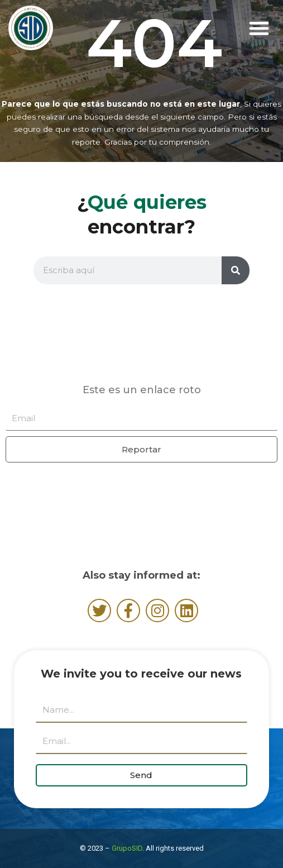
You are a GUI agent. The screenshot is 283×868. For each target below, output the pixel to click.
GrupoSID (127, 848)
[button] (259, 28)
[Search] (236, 270)
